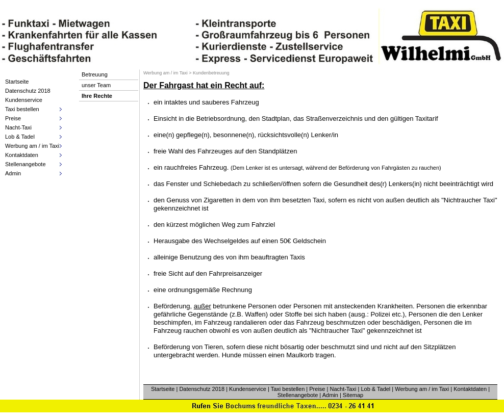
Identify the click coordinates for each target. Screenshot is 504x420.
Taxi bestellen (288, 389)
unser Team (96, 85)
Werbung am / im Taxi (422, 389)
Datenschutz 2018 (28, 91)
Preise (317, 389)
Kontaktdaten (470, 389)
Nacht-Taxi (343, 389)
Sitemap (353, 395)
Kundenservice (24, 100)
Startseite (17, 82)
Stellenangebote (298, 395)
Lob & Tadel (375, 389)
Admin (330, 395)
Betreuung (95, 74)
